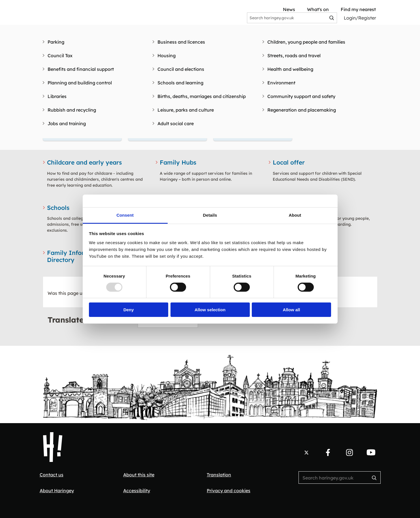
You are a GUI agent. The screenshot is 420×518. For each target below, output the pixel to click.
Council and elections (181, 69)
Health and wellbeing (290, 69)
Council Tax (60, 56)
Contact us (52, 475)
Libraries (57, 96)
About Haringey (57, 491)
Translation (219, 475)
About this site (139, 475)
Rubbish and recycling (72, 110)
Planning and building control (80, 83)
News (289, 9)
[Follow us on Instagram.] (349, 453)
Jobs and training (67, 123)
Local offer (289, 162)
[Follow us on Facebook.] (328, 453)
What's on (318, 9)
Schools (58, 208)
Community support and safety (301, 96)
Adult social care (176, 123)
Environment (281, 83)
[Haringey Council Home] (53, 447)
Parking (56, 42)
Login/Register (360, 18)
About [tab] (295, 215)
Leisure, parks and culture (186, 110)
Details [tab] (210, 215)
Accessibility (137, 491)
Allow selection (210, 310)
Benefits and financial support (81, 69)
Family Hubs (178, 162)
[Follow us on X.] (306, 453)
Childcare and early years (84, 162)
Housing (167, 56)
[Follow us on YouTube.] (371, 453)
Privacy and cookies (229, 491)
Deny (129, 310)
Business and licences (181, 42)
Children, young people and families (306, 42)
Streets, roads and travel (294, 56)
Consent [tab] (125, 215)
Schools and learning (180, 83)
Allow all (292, 310)
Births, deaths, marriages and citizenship (202, 96)
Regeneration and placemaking (302, 110)
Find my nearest (358, 9)
